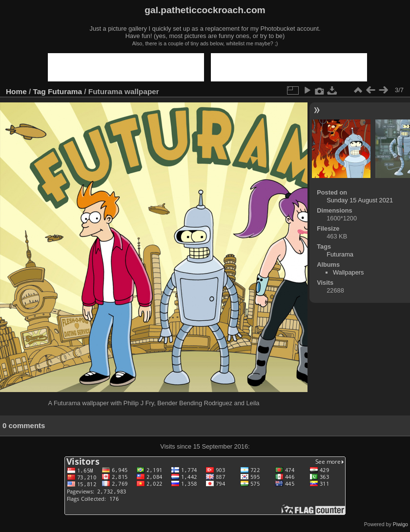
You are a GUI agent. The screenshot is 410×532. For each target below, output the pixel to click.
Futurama (65, 91)
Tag (40, 91)
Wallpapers (348, 272)
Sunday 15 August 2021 (360, 200)
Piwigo (400, 524)
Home (16, 91)
